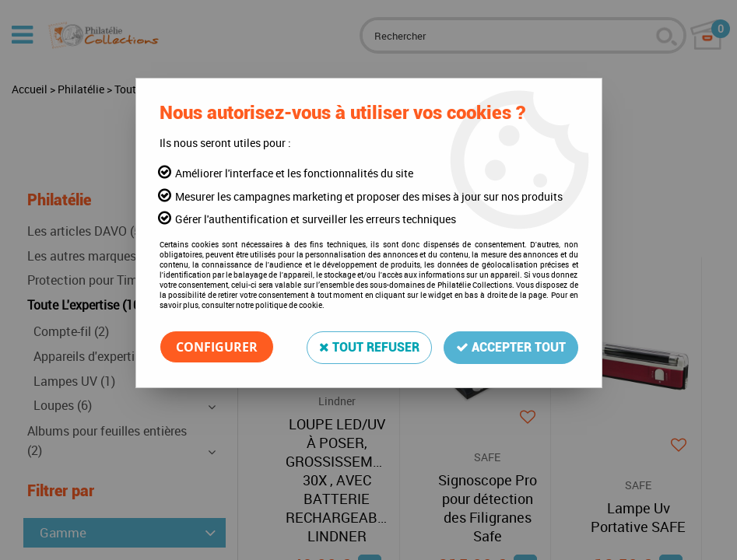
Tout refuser (369, 346)
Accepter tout (511, 346)
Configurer (217, 347)
